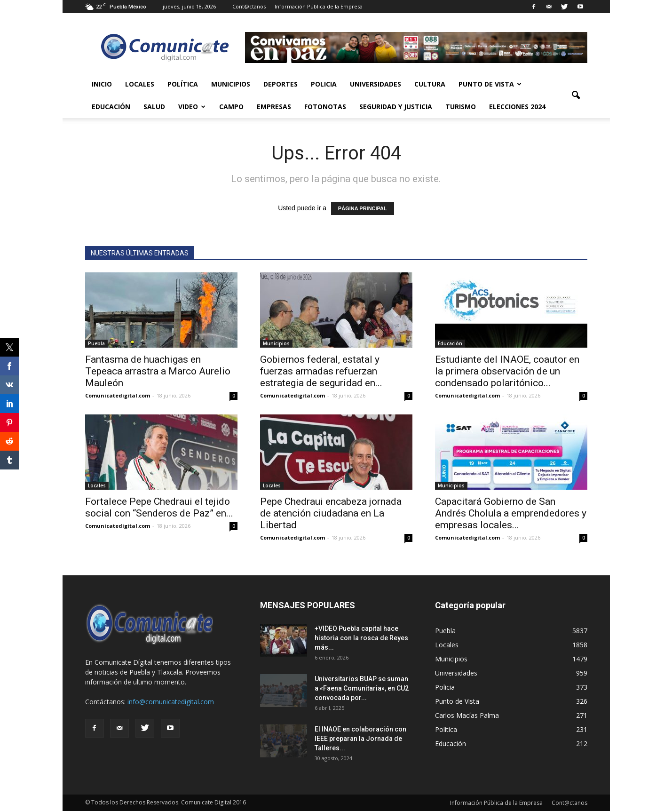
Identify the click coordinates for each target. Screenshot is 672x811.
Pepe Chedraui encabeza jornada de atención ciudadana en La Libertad (331, 513)
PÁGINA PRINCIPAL (363, 208)
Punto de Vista (490, 84)
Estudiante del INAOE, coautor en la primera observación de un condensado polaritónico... (507, 371)
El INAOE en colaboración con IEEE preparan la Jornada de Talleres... (360, 739)
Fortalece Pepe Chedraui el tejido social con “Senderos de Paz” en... (159, 507)
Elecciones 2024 (517, 107)
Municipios (231, 84)
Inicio (102, 84)
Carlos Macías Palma (467, 715)
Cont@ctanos (249, 6)
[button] (576, 95)
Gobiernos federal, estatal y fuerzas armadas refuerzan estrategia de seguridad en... (321, 371)
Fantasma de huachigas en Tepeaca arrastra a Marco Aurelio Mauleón (158, 371)
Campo (231, 107)
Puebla (96, 343)
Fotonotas (325, 107)
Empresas (274, 107)
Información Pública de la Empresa (319, 6)
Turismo (461, 107)
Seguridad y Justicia (396, 107)
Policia (324, 84)
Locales (140, 84)
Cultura (430, 84)
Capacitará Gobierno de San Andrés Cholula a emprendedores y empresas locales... (511, 513)
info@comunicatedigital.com (171, 702)
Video (192, 107)
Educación (111, 107)
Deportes (281, 84)
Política (183, 84)
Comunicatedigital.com (118, 395)
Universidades (376, 84)
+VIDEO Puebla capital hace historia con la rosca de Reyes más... (361, 638)
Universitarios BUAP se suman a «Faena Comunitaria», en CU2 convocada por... (362, 688)
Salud (154, 107)
